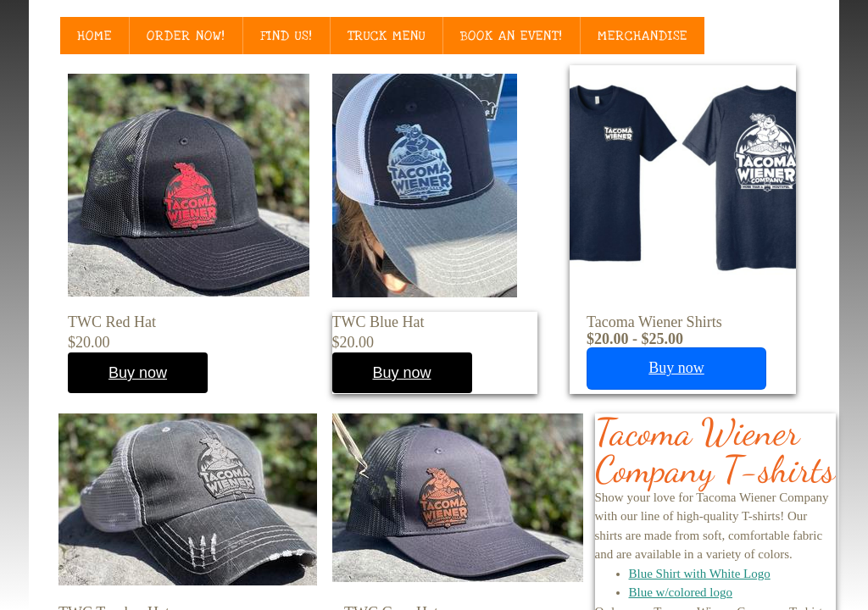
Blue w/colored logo (681, 592)
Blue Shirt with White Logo (700, 574)
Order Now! (186, 36)
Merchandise (643, 36)
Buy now (401, 373)
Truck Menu (387, 36)
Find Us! (287, 36)
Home (95, 36)
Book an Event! (512, 36)
